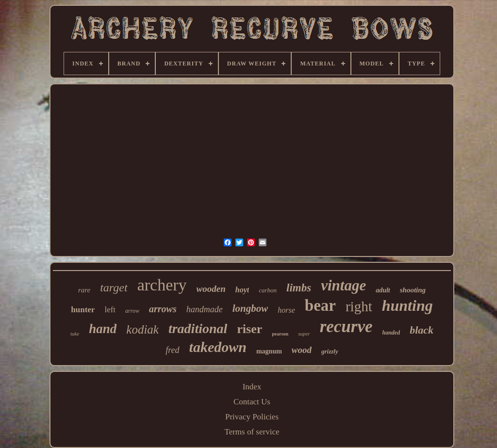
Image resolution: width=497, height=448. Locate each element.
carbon (268, 290)
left (110, 310)
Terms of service (252, 432)
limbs (299, 288)
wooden (211, 289)
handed (391, 333)
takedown (218, 347)
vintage (343, 285)
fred (172, 350)
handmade (205, 309)
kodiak (142, 329)
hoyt (242, 290)
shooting (413, 290)
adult (383, 290)
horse (286, 310)
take (75, 334)
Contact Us (252, 402)
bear (320, 305)
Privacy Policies (252, 417)
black (422, 330)
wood (302, 350)
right (359, 306)
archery (162, 285)
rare (84, 290)
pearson (280, 334)
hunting (407, 305)
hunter (83, 310)
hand (103, 329)
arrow (132, 311)
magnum (269, 351)
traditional (198, 328)
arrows (163, 309)
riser (249, 329)
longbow (250, 308)
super (304, 334)
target (114, 288)
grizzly (330, 351)
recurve (346, 327)
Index (252, 387)
